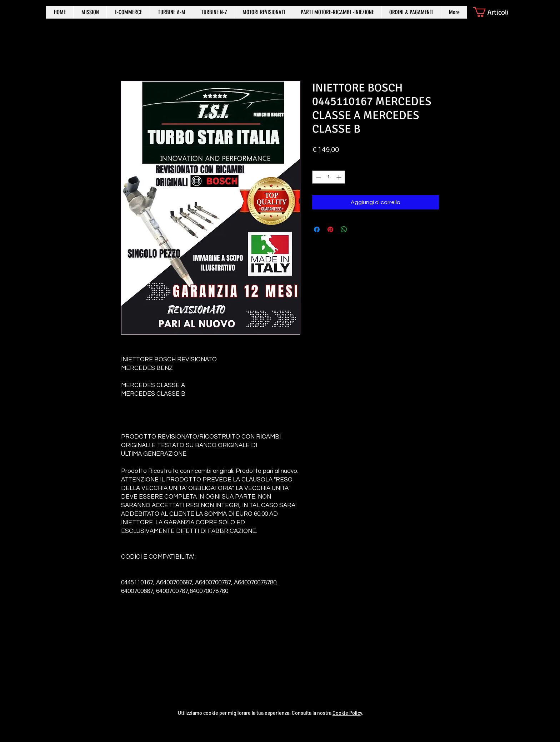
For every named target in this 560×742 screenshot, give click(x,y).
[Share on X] (357, 229)
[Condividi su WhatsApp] (344, 229)
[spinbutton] (329, 177)
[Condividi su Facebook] (317, 229)
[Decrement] (318, 177)
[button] (497, 12)
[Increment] (339, 177)
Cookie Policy (347, 713)
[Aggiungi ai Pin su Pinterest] (330, 229)
